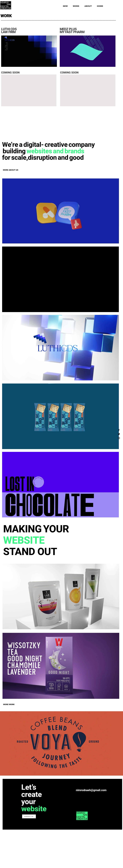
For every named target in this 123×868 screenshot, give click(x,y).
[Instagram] (119, 438)
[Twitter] (119, 434)
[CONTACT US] (29, 816)
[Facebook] (119, 430)
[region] (61, 211)
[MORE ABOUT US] (11, 170)
